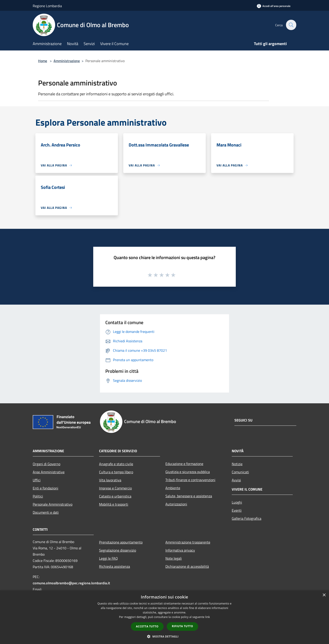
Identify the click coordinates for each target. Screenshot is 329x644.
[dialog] (164, 617)
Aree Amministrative (49, 472)
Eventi (237, 510)
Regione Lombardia (47, 6)
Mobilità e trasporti (114, 504)
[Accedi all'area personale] (274, 6)
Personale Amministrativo (53, 504)
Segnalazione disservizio (118, 550)
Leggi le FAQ (108, 558)
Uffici (37, 480)
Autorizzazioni (176, 504)
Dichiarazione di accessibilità (187, 566)
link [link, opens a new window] (208, 617)
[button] (164, 636)
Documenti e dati (46, 512)
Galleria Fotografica (247, 518)
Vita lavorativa (110, 480)
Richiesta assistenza (115, 566)
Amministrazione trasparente (188, 542)
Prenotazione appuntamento (121, 542)
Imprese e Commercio (115, 488)
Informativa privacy (180, 550)
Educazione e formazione (184, 464)
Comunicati (240, 472)
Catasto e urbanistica (115, 496)
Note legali (174, 558)
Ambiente (173, 488)
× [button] (324, 595)
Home (43, 61)
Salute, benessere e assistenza (189, 496)
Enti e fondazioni (45, 488)
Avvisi (236, 480)
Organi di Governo (47, 464)
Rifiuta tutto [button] (183, 626)
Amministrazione (67, 61)
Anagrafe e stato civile (116, 464)
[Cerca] (291, 25)
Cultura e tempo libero (116, 472)
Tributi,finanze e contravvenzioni (190, 480)
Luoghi (237, 502)
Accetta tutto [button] (147, 626)
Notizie (237, 464)
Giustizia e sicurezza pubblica (188, 472)
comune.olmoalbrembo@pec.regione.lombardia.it (71, 583)
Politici (38, 496)
